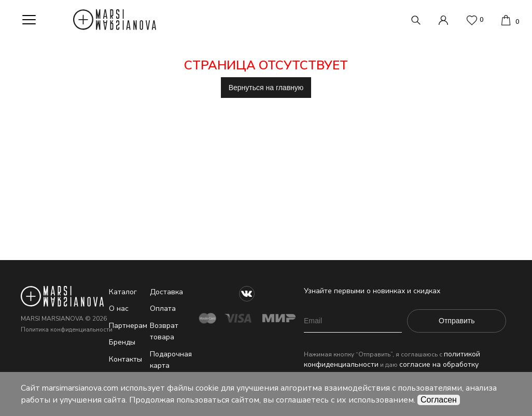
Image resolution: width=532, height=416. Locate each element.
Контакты (125, 359)
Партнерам (128, 326)
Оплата (163, 309)
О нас (119, 309)
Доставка (166, 292)
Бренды (122, 342)
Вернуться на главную (266, 88)
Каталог (123, 292)
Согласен (439, 400)
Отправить (457, 321)
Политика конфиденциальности (67, 330)
